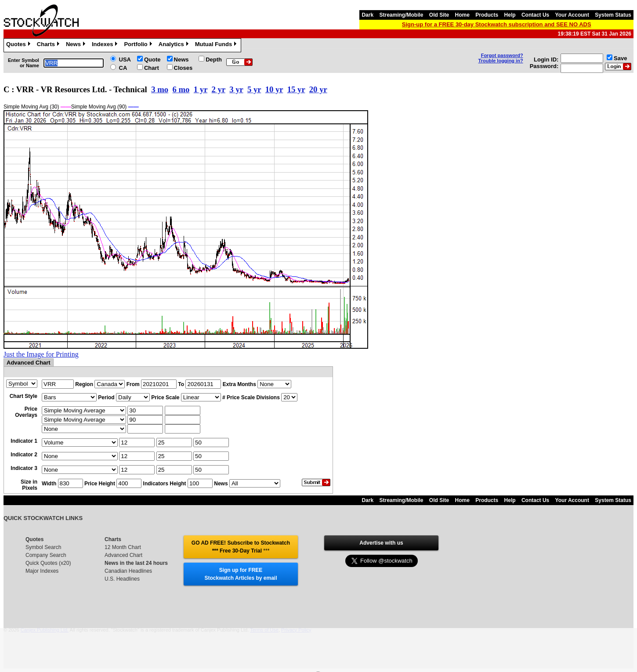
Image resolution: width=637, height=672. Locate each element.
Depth (214, 60)
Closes (183, 68)
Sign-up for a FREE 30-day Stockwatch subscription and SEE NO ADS (497, 24)
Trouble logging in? (501, 61)
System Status (613, 15)
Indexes (106, 45)
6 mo (181, 89)
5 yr (254, 89)
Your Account (572, 15)
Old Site (439, 15)
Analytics (175, 45)
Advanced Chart (123, 555)
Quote (152, 60)
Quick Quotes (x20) (48, 563)
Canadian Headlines (128, 571)
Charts (49, 45)
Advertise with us (381, 543)
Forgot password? (502, 55)
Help (510, 15)
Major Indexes (42, 571)
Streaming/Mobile (401, 15)
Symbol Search (43, 547)
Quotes (19, 45)
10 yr (274, 89)
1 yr (201, 89)
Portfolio (139, 45)
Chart (152, 68)
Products (487, 15)
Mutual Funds (217, 45)
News (77, 45)
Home (462, 15)
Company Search (46, 555)
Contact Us (535, 15)
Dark (367, 15)
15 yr (296, 89)
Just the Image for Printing (41, 354)
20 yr (318, 89)
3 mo (160, 89)
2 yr (219, 89)
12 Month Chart (123, 547)
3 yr (236, 89)
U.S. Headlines (122, 579)
